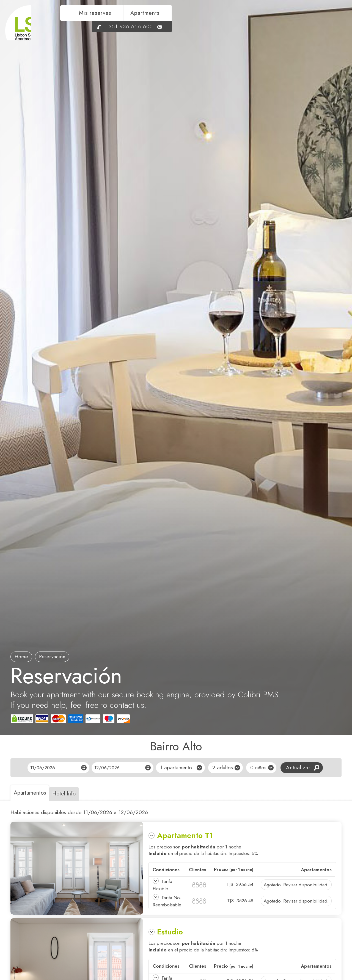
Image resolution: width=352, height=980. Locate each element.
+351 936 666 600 (292, 32)
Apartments (240, 18)
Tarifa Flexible (163, 885)
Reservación (58, 656)
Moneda (283, 18)
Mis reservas (190, 18)
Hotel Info (71, 794)
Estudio (170, 939)
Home (23, 656)
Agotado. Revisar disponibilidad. (296, 885)
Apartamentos (32, 793)
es (326, 18)
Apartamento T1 (185, 835)
